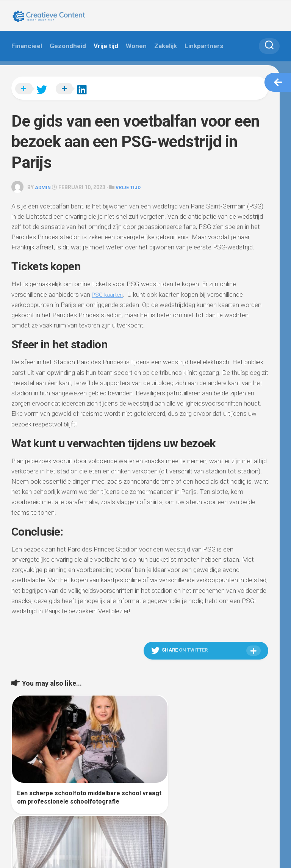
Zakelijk (166, 46)
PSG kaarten (109, 290)
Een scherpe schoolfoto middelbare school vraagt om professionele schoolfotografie (69, 782)
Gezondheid (68, 46)
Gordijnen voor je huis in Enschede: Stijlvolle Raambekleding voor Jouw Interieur (196, 782)
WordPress (54, 852)
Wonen (136, 46)
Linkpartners (204, 46)
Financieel (27, 46)
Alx (98, 852)
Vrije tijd (106, 46)
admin (44, 183)
